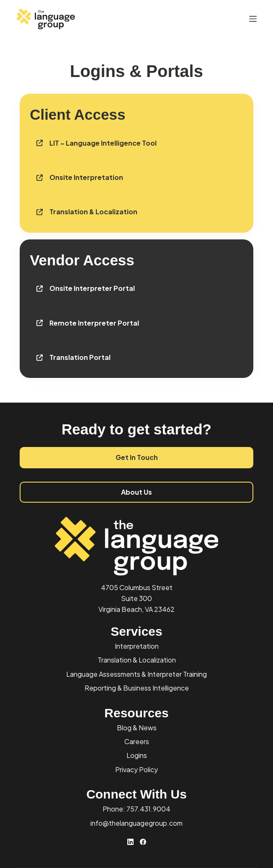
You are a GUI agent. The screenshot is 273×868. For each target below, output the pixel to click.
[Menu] (253, 19)
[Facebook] (143, 842)
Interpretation (137, 646)
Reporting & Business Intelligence (137, 688)
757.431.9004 (148, 809)
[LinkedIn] (130, 842)
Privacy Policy (136, 769)
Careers (137, 741)
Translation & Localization (137, 660)
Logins (137, 755)
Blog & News (137, 728)
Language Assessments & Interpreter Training (136, 674)
